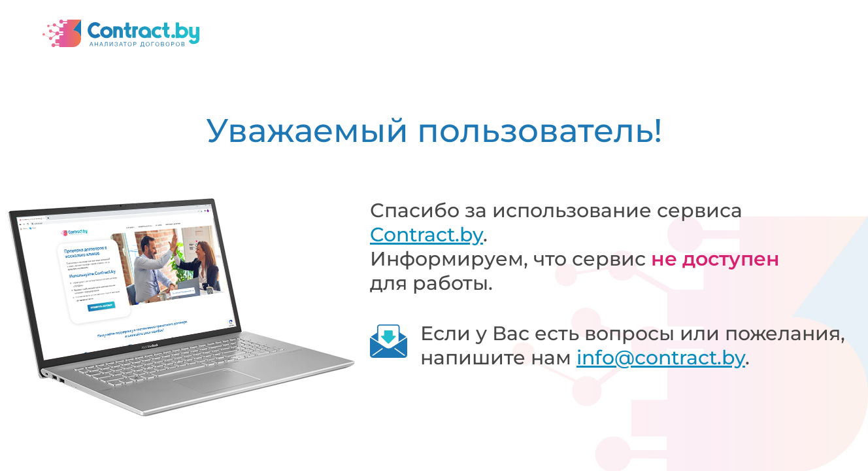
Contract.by (426, 235)
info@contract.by (661, 358)
